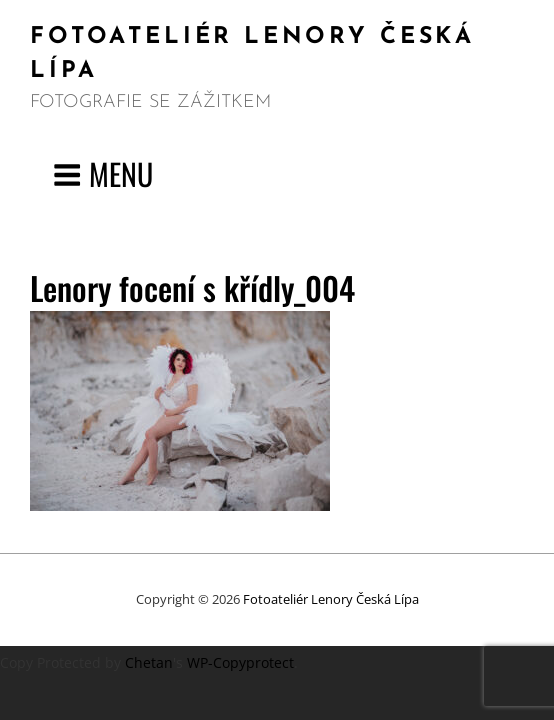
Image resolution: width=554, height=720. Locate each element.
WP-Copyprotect (240, 662)
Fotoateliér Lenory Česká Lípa (331, 599)
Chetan (149, 662)
